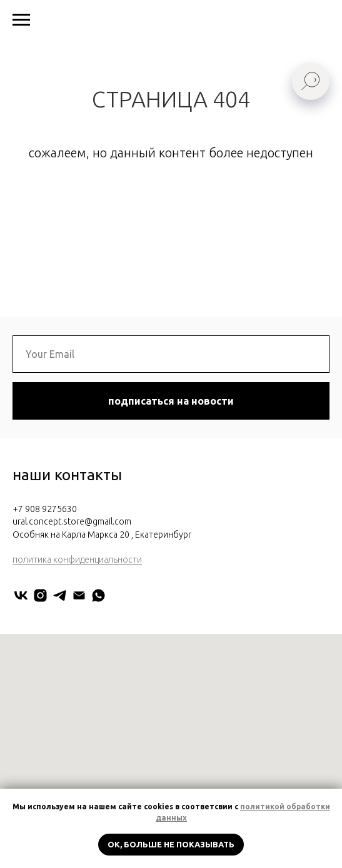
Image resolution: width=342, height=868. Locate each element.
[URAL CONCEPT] (21, 595)
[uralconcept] (40, 595)
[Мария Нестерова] (98, 595)
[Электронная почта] (79, 595)
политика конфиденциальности (77, 560)
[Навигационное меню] (21, 20)
